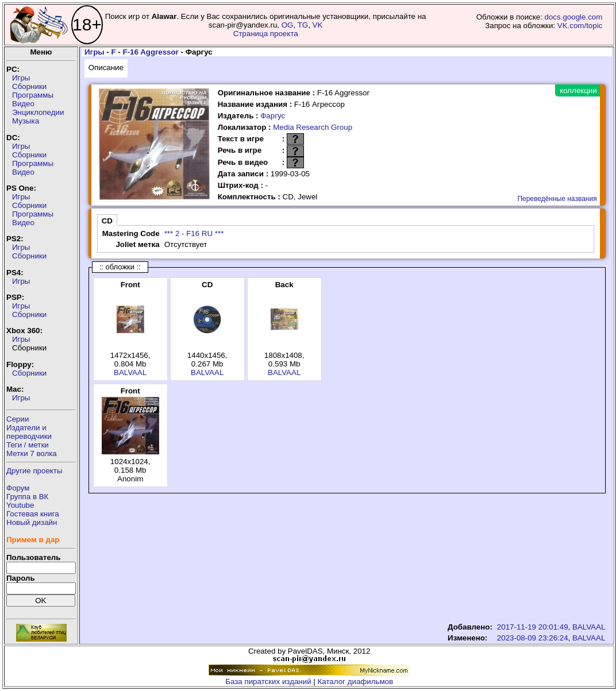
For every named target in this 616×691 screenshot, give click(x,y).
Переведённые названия (557, 199)
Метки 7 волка (32, 453)
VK (318, 25)
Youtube (20, 505)
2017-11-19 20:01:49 (533, 627)
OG (288, 25)
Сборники (29, 86)
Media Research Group (313, 127)
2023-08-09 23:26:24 (533, 638)
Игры (21, 78)
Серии (18, 419)
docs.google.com (574, 17)
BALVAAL (130, 372)
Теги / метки (28, 445)
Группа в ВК (27, 497)
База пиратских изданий (268, 682)
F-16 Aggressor (151, 52)
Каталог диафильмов (356, 682)
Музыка (26, 121)
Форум (18, 488)
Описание (106, 67)
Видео (23, 104)
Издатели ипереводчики (29, 432)
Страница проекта (266, 34)
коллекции (578, 90)
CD (107, 221)
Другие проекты (34, 471)
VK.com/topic (580, 26)
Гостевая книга (33, 514)
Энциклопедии (38, 112)
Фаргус (273, 116)
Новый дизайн (32, 522)
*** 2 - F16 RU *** (194, 233)
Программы (33, 95)
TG (303, 25)
